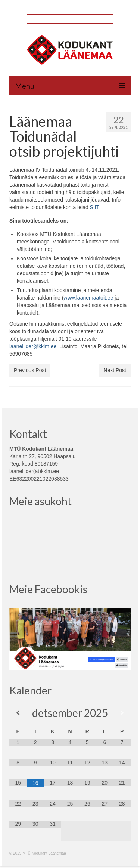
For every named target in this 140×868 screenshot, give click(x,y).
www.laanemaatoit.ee (88, 298)
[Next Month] (122, 713)
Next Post (115, 370)
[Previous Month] (18, 713)
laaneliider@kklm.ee (33, 346)
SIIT (95, 207)
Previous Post (30, 370)
